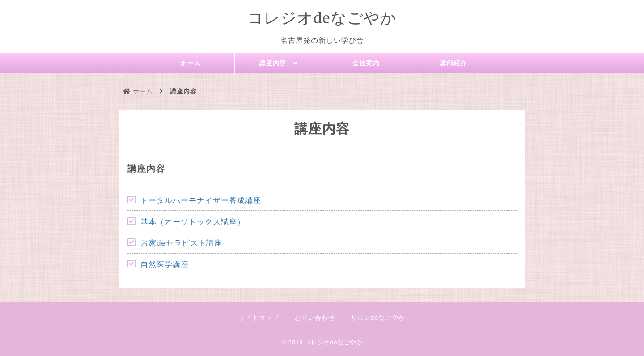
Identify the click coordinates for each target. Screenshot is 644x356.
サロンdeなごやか (378, 318)
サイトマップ (259, 318)
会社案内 (366, 63)
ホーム (191, 63)
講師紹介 (453, 63)
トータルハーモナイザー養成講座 (201, 201)
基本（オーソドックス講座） (193, 222)
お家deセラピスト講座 (181, 244)
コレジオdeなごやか (322, 17)
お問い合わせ (315, 318)
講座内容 (272, 64)
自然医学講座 (165, 265)
